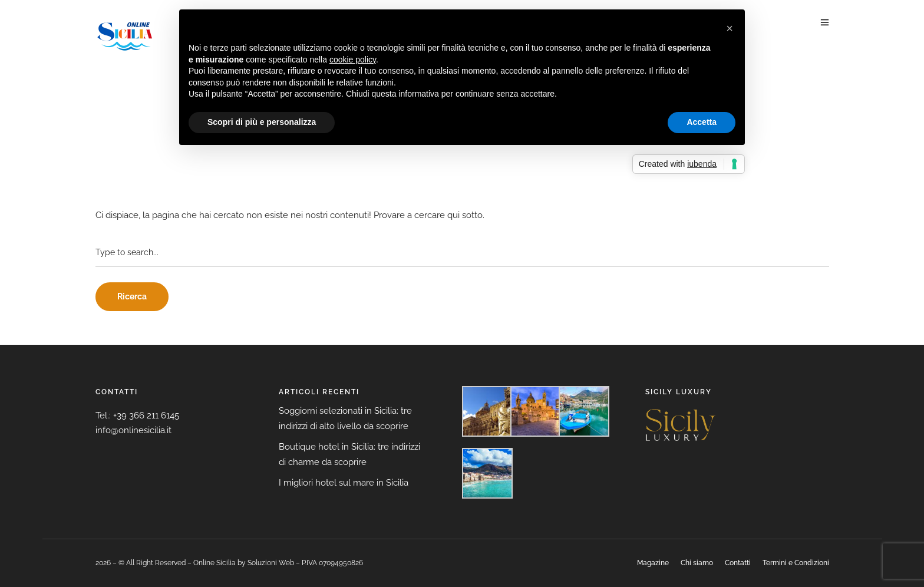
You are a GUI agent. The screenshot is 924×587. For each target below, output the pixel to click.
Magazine (653, 563)
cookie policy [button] (353, 60)
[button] (730, 28)
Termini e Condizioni (796, 563)
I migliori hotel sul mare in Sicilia (344, 483)
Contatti (738, 563)
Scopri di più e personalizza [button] (262, 122)
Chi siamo (697, 563)
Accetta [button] (702, 122)
